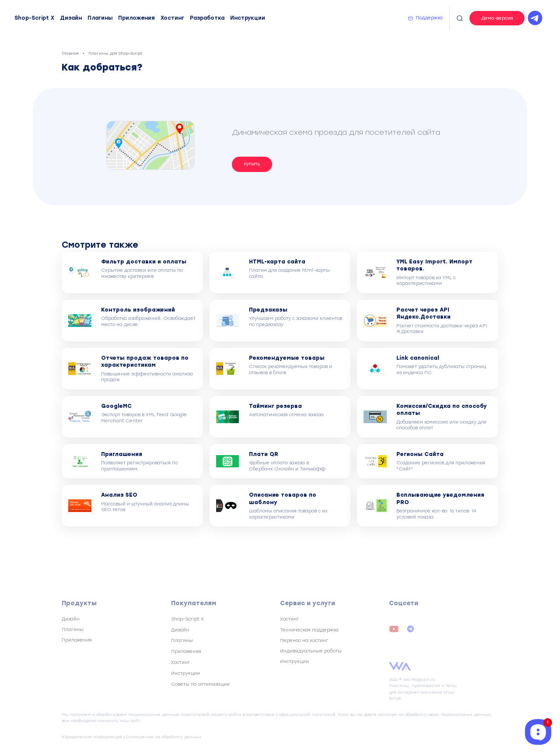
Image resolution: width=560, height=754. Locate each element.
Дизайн (71, 18)
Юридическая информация (92, 737)
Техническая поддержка (309, 630)
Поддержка (429, 18)
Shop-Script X (34, 18)
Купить (252, 164)
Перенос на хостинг (304, 640)
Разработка (207, 18)
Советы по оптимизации (200, 684)
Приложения (136, 18)
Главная (70, 53)
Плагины (100, 18)
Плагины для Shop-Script (115, 53)
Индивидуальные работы (311, 651)
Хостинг (172, 18)
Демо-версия (497, 18)
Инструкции (248, 18)
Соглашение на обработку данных (164, 737)
